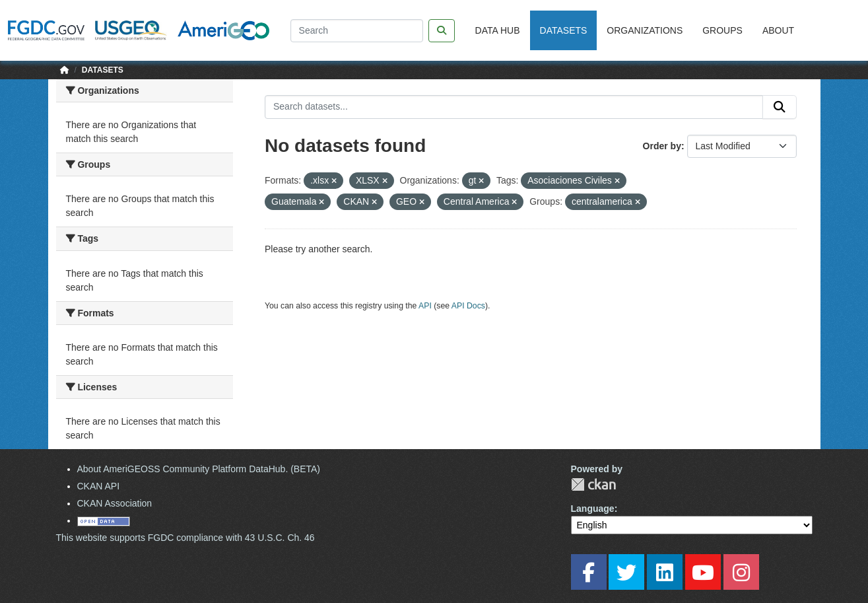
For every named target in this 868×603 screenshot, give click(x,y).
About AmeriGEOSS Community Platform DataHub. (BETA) (199, 469)
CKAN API (99, 486)
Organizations (645, 30)
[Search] (357, 31)
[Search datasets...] (514, 107)
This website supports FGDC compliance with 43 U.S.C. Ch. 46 (185, 538)
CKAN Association (115, 503)
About (778, 30)
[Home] (65, 70)
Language (593, 509)
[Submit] (780, 107)
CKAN (593, 484)
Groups (722, 30)
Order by (662, 146)
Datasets (564, 30)
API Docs (468, 306)
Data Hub (498, 30)
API (425, 306)
